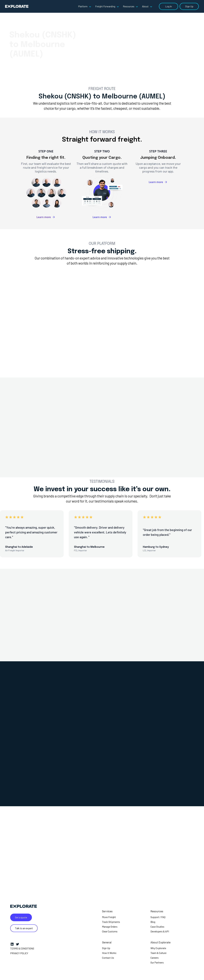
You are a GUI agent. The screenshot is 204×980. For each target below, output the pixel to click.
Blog (153, 922)
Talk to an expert (24, 928)
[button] (85, 6)
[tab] (63, 294)
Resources (157, 911)
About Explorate (160, 942)
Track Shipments (111, 922)
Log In (169, 6)
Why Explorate (158, 948)
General (107, 942)
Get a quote (21, 917)
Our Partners (157, 962)
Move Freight (109, 917)
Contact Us (108, 958)
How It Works (109, 953)
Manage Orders (110, 927)
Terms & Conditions (22, 948)
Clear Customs (110, 931)
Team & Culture (158, 953)
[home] (17, 6)
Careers (155, 958)
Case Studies (157, 927)
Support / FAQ (158, 917)
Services (107, 911)
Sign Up (189, 6)
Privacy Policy (19, 953)
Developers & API (160, 931)
